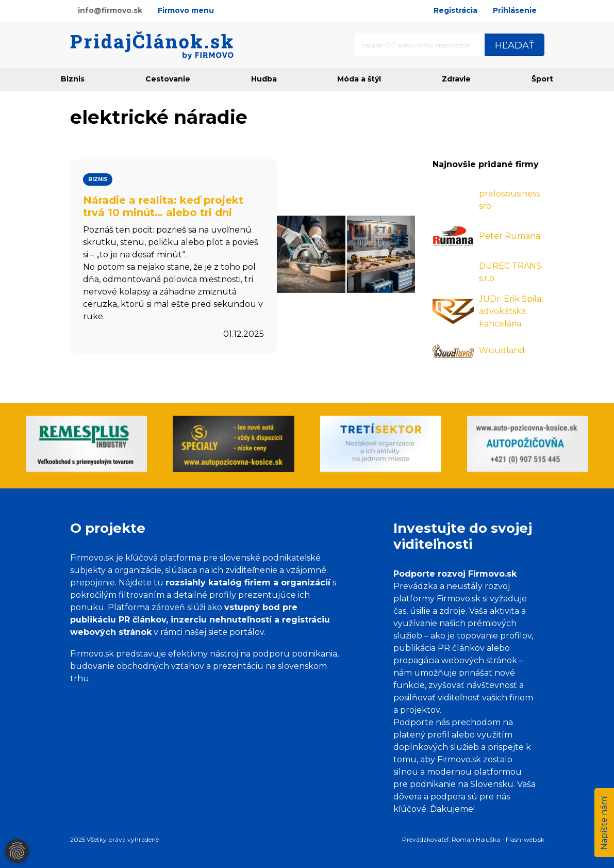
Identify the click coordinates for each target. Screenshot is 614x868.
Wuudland (502, 350)
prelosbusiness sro (509, 200)
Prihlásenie (515, 10)
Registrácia (455, 10)
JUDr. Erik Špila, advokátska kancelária (511, 311)
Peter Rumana (510, 236)
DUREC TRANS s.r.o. (510, 272)
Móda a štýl (359, 79)
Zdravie (456, 79)
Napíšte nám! (604, 823)
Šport (542, 79)
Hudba (264, 79)
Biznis (73, 79)
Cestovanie (168, 79)
